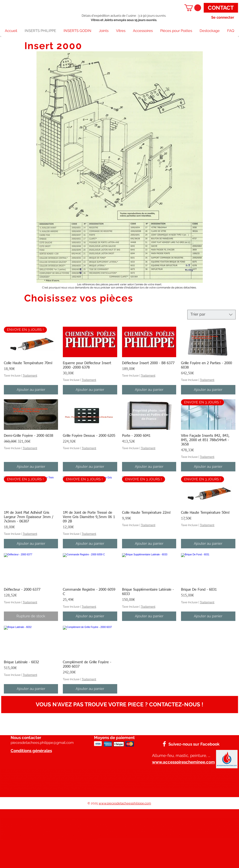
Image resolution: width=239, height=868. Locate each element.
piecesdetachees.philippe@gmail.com (42, 743)
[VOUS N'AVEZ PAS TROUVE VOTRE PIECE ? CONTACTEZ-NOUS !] (120, 705)
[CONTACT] (221, 8)
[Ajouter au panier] (31, 390)
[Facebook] (164, 744)
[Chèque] (119, 744)
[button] (193, 8)
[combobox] (211, 315)
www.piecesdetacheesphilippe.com (125, 803)
